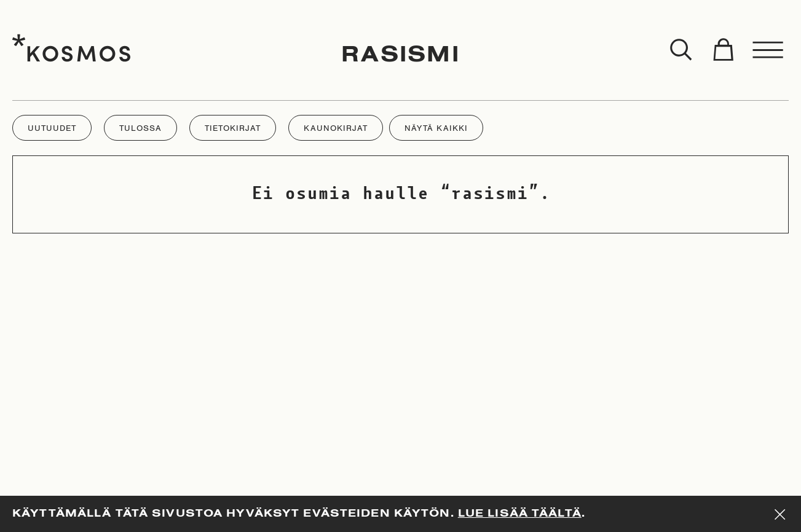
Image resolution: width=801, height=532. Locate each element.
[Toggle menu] (768, 50)
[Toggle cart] (723, 50)
